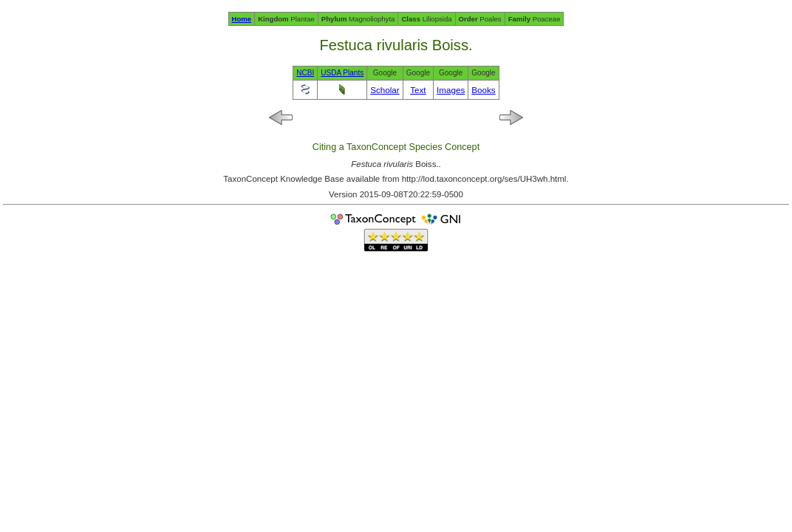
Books (483, 90)
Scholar (385, 90)
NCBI (305, 73)
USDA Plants (342, 73)
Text (418, 90)
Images (451, 90)
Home (242, 19)
